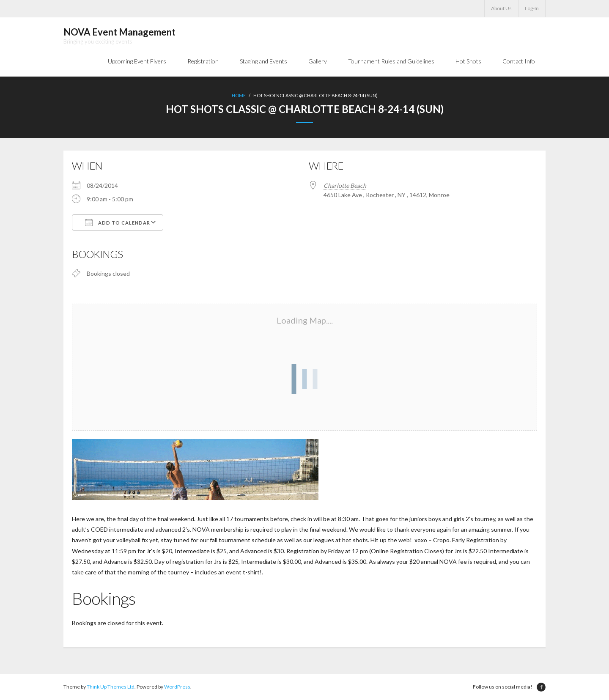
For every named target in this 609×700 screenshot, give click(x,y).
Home (239, 95)
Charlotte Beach (345, 185)
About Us (501, 8)
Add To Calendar (118, 222)
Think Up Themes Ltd (111, 687)
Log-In (532, 8)
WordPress (177, 687)
